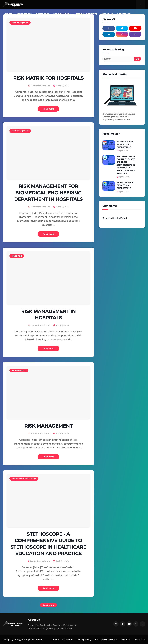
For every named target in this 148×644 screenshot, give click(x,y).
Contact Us (139, 640)
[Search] (118, 59)
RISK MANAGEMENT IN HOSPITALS (48, 315)
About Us (126, 640)
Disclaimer (68, 640)
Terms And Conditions (106, 640)
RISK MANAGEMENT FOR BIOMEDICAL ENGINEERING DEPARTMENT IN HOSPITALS (48, 193)
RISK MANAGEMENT (48, 426)
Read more (48, 109)
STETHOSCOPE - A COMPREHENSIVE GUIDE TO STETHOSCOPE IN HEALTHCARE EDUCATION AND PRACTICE (48, 544)
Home (56, 640)
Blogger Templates (25, 640)
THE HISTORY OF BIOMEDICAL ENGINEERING (125, 144)
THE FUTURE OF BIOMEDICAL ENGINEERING (125, 185)
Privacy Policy (84, 640)
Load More (48, 605)
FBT (41, 640)
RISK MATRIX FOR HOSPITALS (48, 78)
